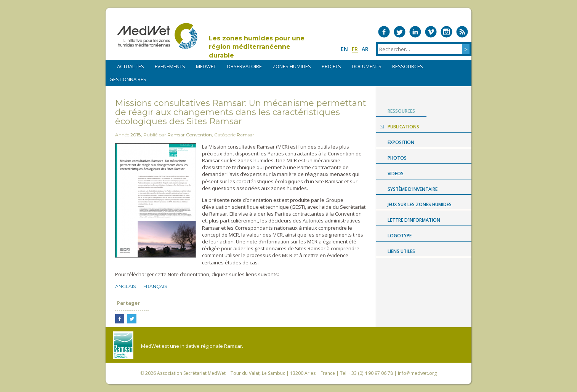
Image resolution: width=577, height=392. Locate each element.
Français (155, 286)
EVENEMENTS (170, 66)
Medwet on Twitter (400, 32)
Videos (396, 174)
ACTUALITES (131, 66)
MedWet (157, 36)
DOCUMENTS (367, 66)
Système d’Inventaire (413, 189)
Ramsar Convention (190, 135)
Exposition (401, 142)
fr (355, 49)
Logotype (400, 236)
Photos (397, 158)
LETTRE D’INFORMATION (414, 220)
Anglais (125, 286)
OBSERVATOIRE (244, 66)
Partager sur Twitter (132, 319)
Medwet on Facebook (384, 32)
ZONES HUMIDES (292, 66)
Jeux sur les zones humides (420, 204)
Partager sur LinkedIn (144, 319)
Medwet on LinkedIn (415, 32)
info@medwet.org (417, 373)
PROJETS (331, 66)
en (344, 49)
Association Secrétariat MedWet (191, 373)
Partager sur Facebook (120, 319)
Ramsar (245, 135)
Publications (403, 127)
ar (365, 49)
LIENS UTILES (401, 251)
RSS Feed (462, 32)
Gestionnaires (128, 79)
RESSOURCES (408, 66)
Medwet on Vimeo (431, 32)
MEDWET (206, 66)
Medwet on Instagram (446, 32)
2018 (136, 135)
